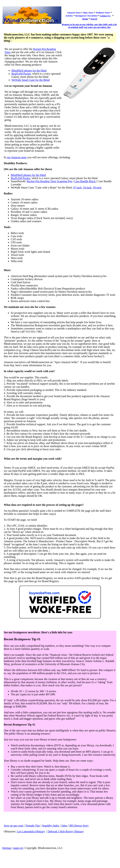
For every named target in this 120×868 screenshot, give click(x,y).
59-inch (97, 188)
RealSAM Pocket (21, 74)
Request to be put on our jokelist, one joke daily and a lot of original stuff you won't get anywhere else (89, 26)
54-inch (87, 188)
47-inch (77, 188)
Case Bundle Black (85, 181)
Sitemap (7, 848)
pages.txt (18, 848)
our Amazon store (17, 157)
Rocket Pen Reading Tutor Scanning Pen (50, 181)
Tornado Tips (33, 826)
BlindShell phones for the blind (29, 71)
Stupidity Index (51, 826)
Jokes (64, 826)
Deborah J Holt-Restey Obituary (66, 831)
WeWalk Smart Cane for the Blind (31, 80)
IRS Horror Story (79, 826)
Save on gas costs (14, 826)
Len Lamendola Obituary (31, 831)
